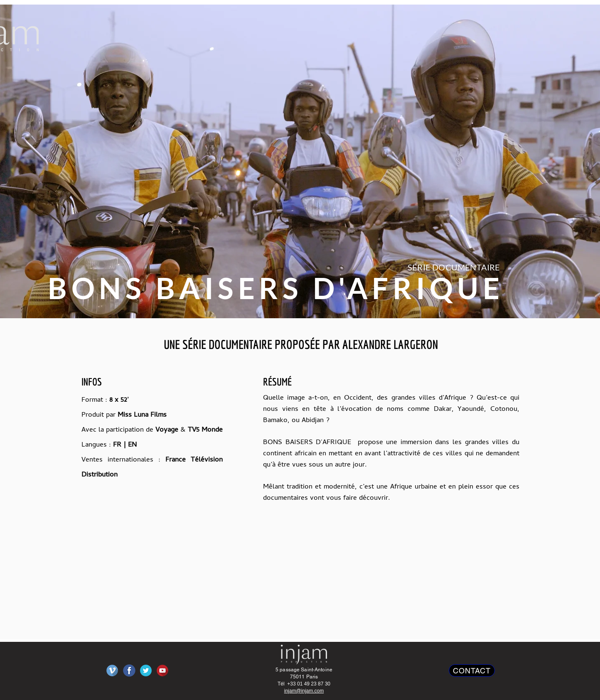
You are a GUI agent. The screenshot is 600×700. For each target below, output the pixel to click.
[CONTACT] (472, 671)
